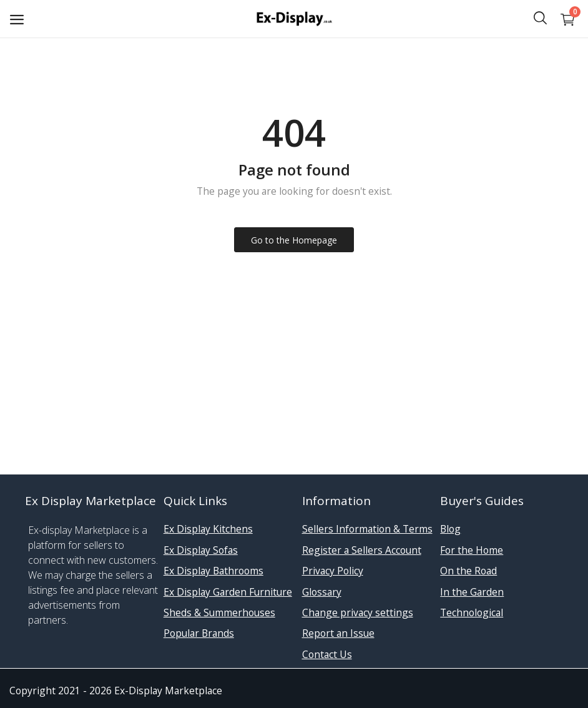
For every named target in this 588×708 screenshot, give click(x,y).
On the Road (468, 571)
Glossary (322, 592)
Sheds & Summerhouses (219, 612)
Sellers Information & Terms (367, 529)
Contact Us (327, 654)
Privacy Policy (333, 571)
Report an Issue (338, 633)
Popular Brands (199, 633)
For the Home (472, 550)
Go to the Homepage (294, 240)
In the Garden (472, 592)
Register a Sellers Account (362, 550)
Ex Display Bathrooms (213, 571)
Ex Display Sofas (201, 550)
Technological (472, 612)
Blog (450, 529)
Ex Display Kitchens (208, 529)
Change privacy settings (358, 612)
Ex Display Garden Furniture (228, 592)
